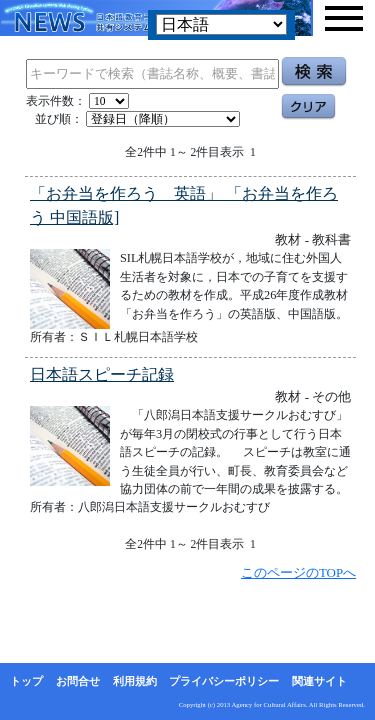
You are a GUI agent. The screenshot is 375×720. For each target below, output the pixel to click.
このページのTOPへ (298, 572)
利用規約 (135, 681)
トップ (26, 681)
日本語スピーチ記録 (102, 374)
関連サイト (319, 681)
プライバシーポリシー (224, 681)
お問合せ (78, 681)
